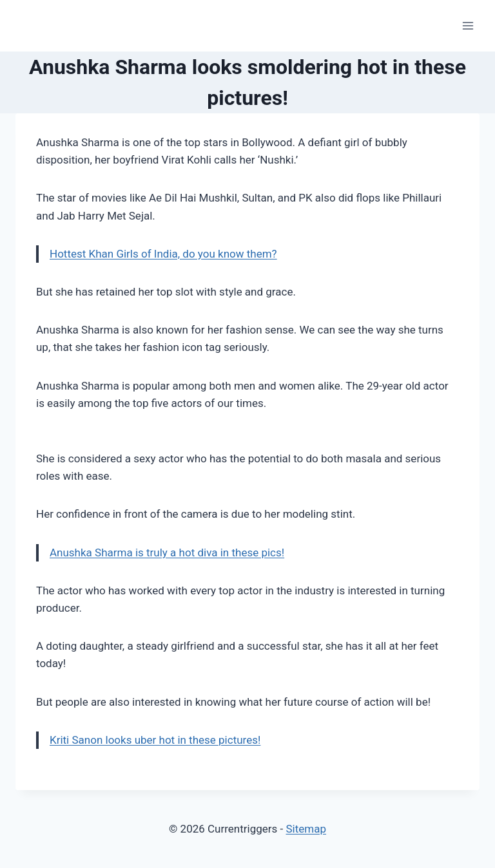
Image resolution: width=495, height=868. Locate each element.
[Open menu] (468, 25)
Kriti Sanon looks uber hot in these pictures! (155, 740)
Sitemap (306, 829)
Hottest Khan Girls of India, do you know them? (163, 254)
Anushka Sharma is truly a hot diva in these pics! (167, 552)
